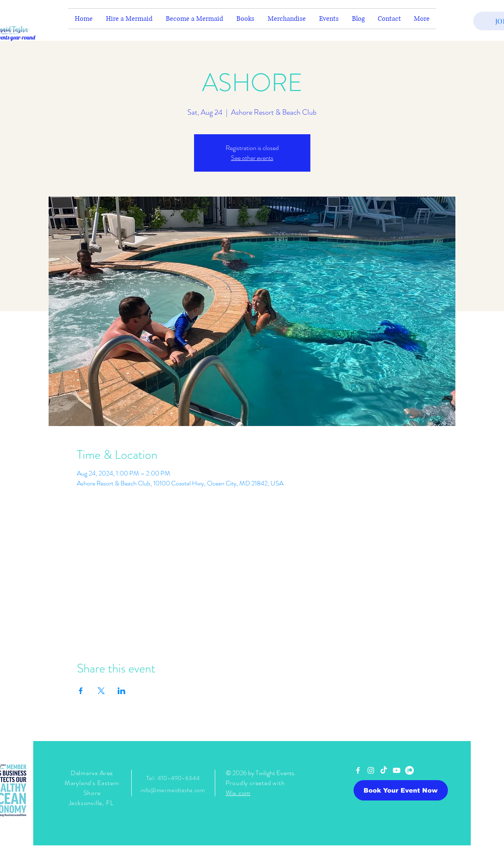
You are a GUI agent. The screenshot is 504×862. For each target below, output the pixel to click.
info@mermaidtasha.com (173, 790)
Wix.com (238, 793)
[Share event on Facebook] (81, 691)
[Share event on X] (101, 691)
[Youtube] (397, 770)
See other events (252, 158)
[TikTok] (384, 770)
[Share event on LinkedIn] (122, 691)
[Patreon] (409, 770)
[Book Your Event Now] (401, 790)
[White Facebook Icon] (358, 770)
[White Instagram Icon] (371, 770)
